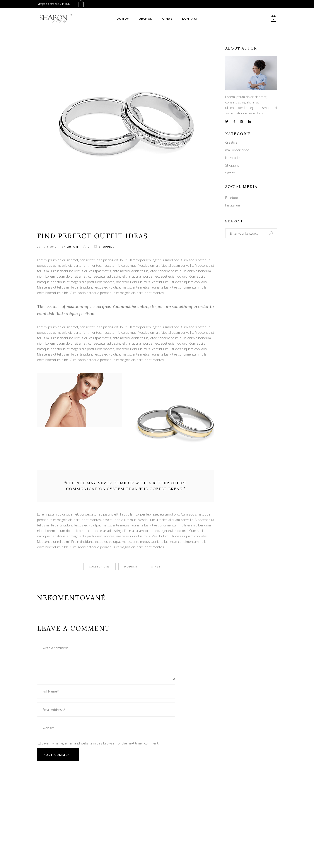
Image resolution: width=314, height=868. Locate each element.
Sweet (230, 173)
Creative (231, 142)
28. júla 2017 (47, 247)
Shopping (107, 247)
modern (131, 566)
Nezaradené (234, 158)
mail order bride (237, 150)
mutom (72, 247)
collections (99, 566)
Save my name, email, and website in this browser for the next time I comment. (100, 743)
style (156, 566)
